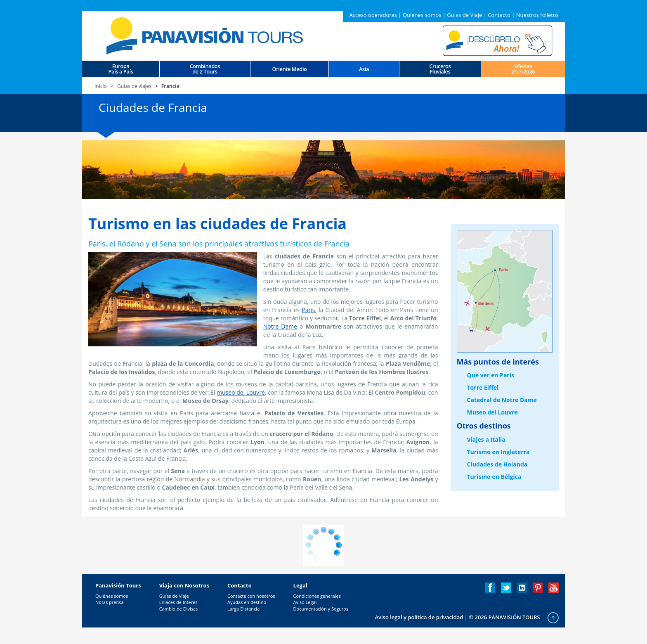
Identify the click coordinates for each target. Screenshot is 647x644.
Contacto (499, 15)
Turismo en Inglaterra (498, 452)
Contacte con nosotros (251, 596)
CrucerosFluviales (440, 69)
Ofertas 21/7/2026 (523, 69)
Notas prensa (110, 602)
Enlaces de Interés (178, 602)
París (308, 310)
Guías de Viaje (464, 15)
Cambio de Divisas (179, 609)
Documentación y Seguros (321, 609)
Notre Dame (280, 326)
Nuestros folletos (537, 15)
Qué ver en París (491, 375)
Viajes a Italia (486, 439)
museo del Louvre (241, 392)
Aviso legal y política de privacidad (419, 617)
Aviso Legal (305, 602)
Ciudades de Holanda (497, 464)
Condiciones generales (317, 596)
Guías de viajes (134, 86)
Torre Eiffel (483, 387)
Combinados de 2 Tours (205, 69)
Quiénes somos (422, 15)
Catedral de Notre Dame (502, 400)
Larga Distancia (243, 609)
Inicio (101, 86)
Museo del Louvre (492, 412)
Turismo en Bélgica (494, 477)
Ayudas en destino (247, 602)
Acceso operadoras (373, 15)
